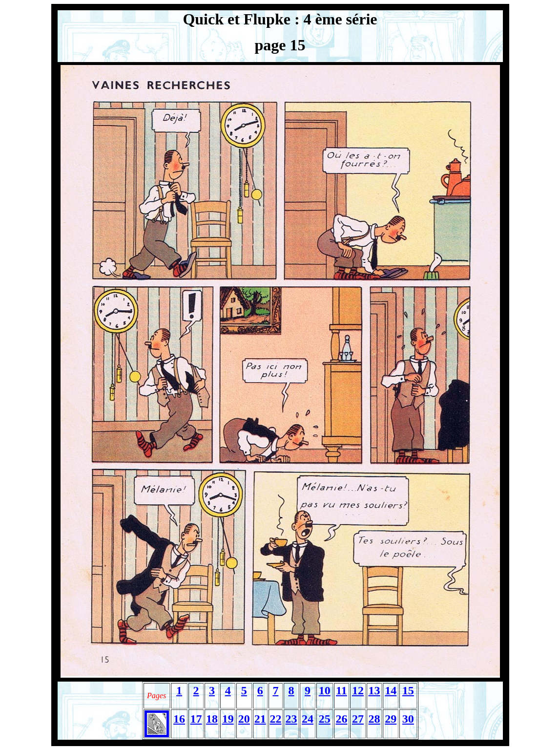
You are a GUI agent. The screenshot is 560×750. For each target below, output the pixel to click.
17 (196, 719)
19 (228, 719)
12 (358, 690)
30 (408, 719)
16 (179, 719)
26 (341, 719)
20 (244, 719)
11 (342, 690)
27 (358, 719)
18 (212, 719)
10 (325, 690)
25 (325, 719)
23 (291, 719)
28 (374, 719)
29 (391, 719)
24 (308, 719)
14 (391, 690)
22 (275, 719)
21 (260, 719)
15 (408, 690)
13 (374, 690)
